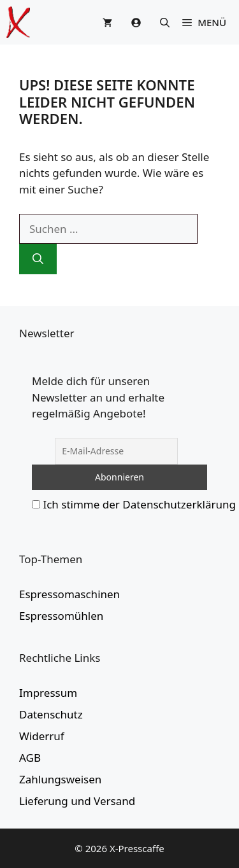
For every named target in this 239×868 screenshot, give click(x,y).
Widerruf (42, 736)
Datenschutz (51, 714)
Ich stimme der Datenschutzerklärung (139, 504)
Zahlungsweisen (60, 779)
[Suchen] (38, 259)
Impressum (48, 693)
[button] (165, 22)
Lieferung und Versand (77, 801)
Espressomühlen (61, 616)
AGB (30, 758)
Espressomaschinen (69, 594)
